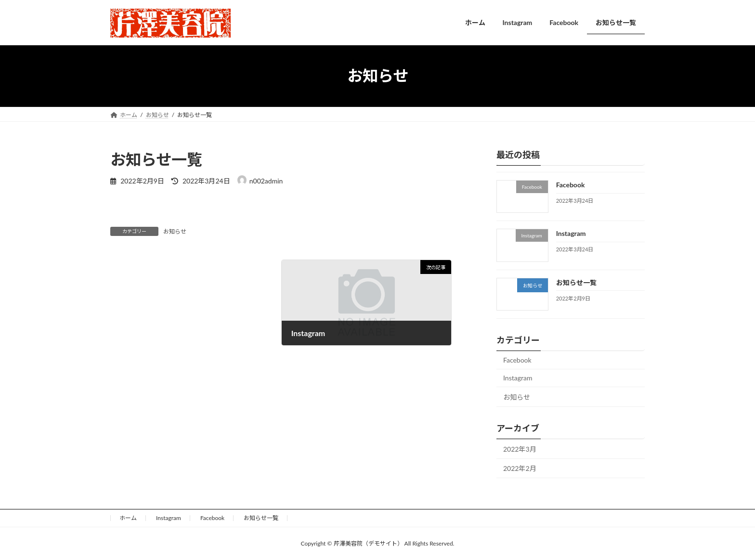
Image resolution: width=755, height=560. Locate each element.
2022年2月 (520, 468)
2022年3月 (520, 449)
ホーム (128, 518)
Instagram (571, 233)
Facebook (571, 185)
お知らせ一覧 (576, 282)
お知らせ (175, 231)
